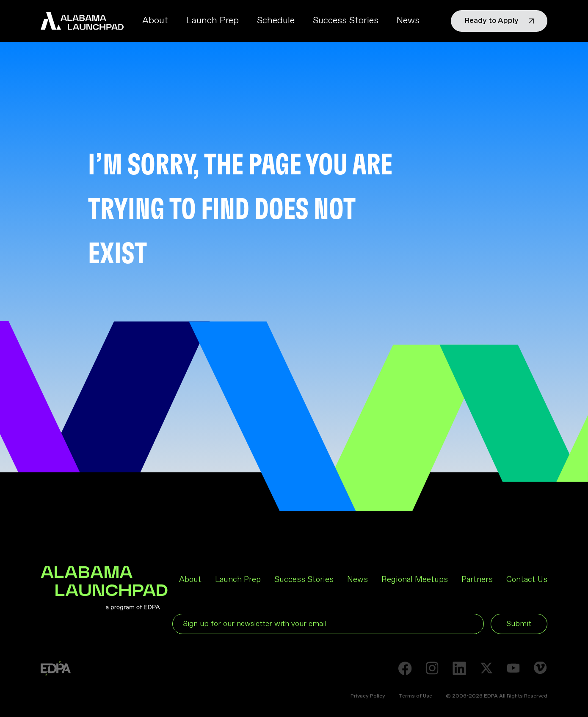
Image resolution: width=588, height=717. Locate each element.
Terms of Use (415, 696)
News (408, 21)
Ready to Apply (499, 21)
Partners (477, 580)
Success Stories (346, 21)
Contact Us (527, 580)
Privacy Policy (368, 696)
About (155, 21)
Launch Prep (213, 21)
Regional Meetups (415, 580)
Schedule (276, 21)
